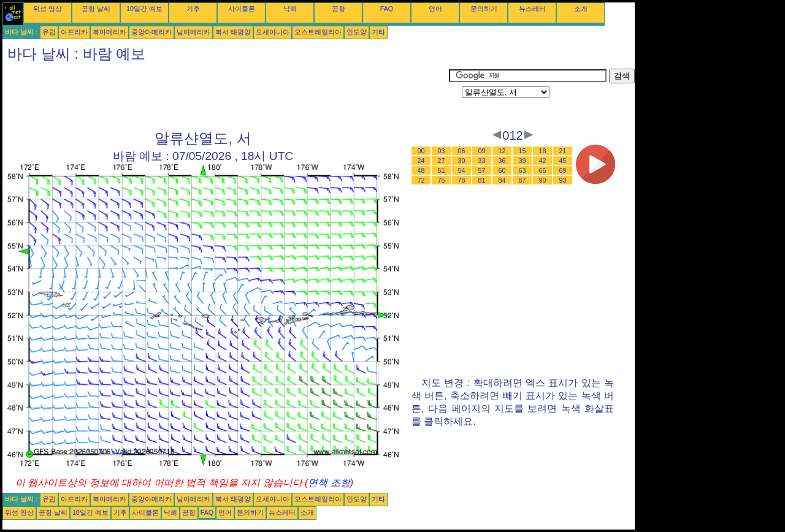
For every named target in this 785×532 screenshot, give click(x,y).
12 (502, 151)
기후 (193, 9)
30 (462, 161)
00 (421, 151)
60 (502, 170)
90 (543, 180)
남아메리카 (193, 32)
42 (543, 161)
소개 (581, 9)
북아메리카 (109, 32)
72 (421, 180)
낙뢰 (290, 9)
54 (462, 170)
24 (421, 161)
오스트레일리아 (318, 32)
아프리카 (74, 32)
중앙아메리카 (151, 32)
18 (543, 151)
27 (442, 161)
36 (502, 161)
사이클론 (242, 9)
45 (563, 161)
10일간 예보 (144, 9)
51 (442, 170)
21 (563, 151)
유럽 (49, 32)
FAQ (387, 9)
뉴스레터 (532, 9)
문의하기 (484, 9)
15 (523, 151)
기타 (378, 32)
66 (543, 170)
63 (523, 170)
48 (421, 170)
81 (482, 180)
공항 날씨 (96, 9)
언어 (435, 9)
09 (482, 151)
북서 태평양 (233, 32)
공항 (339, 9)
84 (502, 180)
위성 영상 (48, 9)
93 (563, 180)
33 (482, 161)
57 (482, 170)
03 (442, 151)
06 (462, 151)
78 (462, 180)
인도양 (357, 32)
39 (523, 161)
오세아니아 (273, 32)
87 (523, 180)
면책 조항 (329, 483)
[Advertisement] (226, 96)
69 (563, 170)
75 (442, 180)
